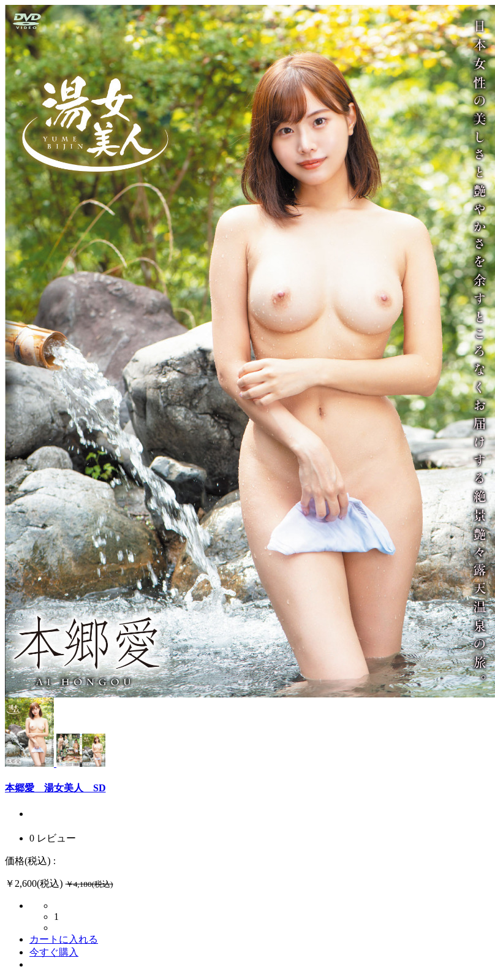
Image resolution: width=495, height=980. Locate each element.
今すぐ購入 (54, 952)
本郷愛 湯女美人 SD (55, 788)
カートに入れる (64, 939)
